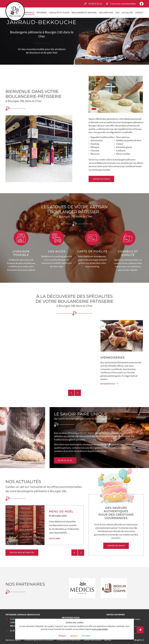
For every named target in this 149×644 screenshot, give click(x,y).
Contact (139, 13)
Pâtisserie (42, 13)
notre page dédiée (100, 629)
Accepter (86, 636)
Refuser (62, 636)
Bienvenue (29, 13)
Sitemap (108, 640)
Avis (117, 13)
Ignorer (74, 636)
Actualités (127, 13)
